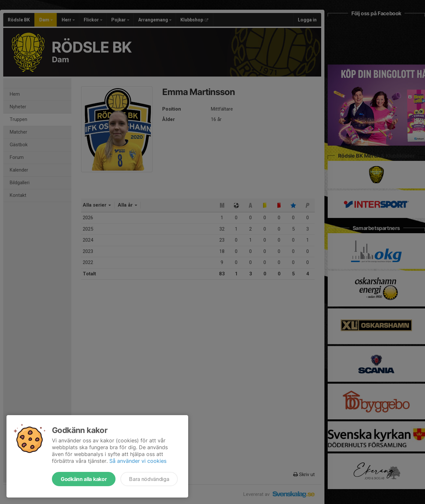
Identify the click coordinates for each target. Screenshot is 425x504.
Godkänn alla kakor (84, 479)
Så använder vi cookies (138, 461)
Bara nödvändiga (149, 479)
